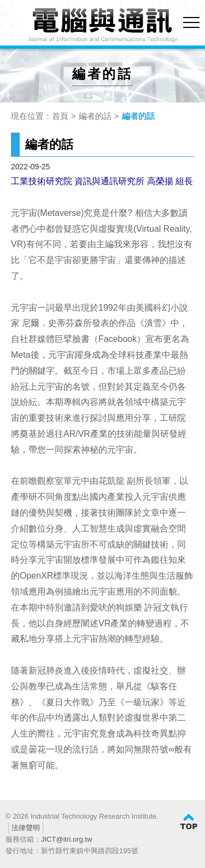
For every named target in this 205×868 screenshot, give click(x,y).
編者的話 (95, 116)
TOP (189, 822)
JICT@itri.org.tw (66, 839)
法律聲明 (26, 828)
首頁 (60, 116)
